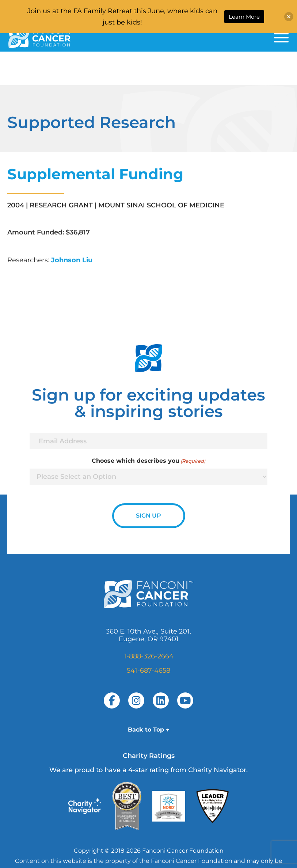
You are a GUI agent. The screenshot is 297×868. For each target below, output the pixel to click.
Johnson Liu (72, 260)
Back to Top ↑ (149, 730)
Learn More (244, 17)
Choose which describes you (148, 461)
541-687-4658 (148, 670)
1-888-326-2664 (149, 656)
